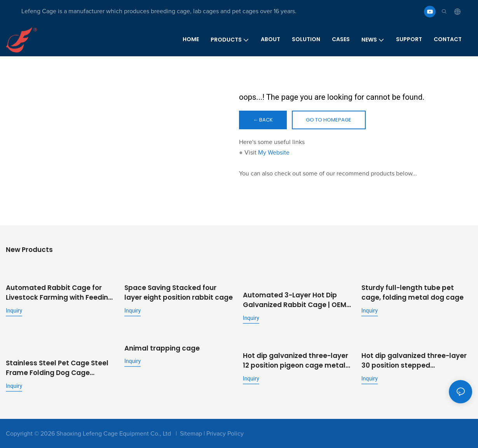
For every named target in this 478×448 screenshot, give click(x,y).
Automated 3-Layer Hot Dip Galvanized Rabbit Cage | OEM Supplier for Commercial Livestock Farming (295, 301)
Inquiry (14, 311)
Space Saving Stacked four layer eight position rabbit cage (179, 293)
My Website (274, 154)
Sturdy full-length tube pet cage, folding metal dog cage (413, 293)
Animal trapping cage (162, 348)
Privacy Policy (225, 433)
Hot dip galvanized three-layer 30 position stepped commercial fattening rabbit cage (414, 360)
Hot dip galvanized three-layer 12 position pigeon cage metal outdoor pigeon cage (296, 360)
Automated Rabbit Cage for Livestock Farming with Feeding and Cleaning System (59, 294)
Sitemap (191, 433)
